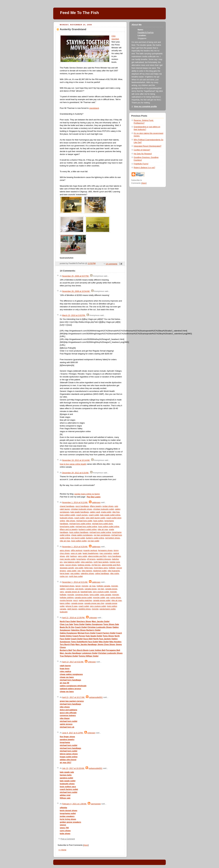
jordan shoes (108, 506)
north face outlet (76, 576)
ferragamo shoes (105, 550)
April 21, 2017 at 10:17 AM (73, 697)
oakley (63, 589)
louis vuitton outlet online (109, 527)
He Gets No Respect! (143, 154)
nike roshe (115, 573)
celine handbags (102, 573)
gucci (75, 600)
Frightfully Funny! (141, 164)
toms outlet (94, 595)
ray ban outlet (93, 541)
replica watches (85, 600)
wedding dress (84, 609)
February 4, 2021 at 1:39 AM (74, 804)
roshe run (64, 576)
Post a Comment (68, 839)
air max (92, 586)
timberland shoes (67, 586)
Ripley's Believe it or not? (144, 168)
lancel (78, 586)
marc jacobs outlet (68, 559)
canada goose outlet (83, 598)
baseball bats (86, 592)
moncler (85, 586)
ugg (79, 571)
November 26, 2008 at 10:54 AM (76, 291)
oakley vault (95, 512)
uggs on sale (76, 553)
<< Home (62, 850)
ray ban (101, 589)
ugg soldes (75, 573)
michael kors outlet (84, 521)
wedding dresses (104, 559)
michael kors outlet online (80, 524)
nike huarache (114, 571)
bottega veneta (84, 565)
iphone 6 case (72, 606)
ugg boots (79, 589)
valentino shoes (87, 573)
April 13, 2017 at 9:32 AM (73, 662)
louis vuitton (98, 521)
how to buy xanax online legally (73, 464)
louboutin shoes (66, 518)
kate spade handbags (80, 512)
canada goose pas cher (94, 603)
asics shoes (65, 550)
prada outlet (106, 512)
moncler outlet (99, 598)
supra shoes (116, 598)
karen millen (65, 603)
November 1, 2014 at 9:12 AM (75, 502)
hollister (112, 568)
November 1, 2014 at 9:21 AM (75, 582)
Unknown (93, 618)
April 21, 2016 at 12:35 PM (74, 618)
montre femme (66, 600)
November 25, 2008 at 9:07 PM (76, 276)
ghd (68, 556)
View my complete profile (145, 107)
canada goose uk (72, 592)
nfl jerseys (91, 559)
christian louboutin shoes (82, 509)
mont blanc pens (101, 568)
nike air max (103, 529)
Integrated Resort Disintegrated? (148, 146)
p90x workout (77, 550)
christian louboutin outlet (103, 509)
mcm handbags (114, 556)
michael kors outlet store (102, 524)
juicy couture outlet (101, 592)
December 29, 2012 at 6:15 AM (75, 473)
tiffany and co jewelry (69, 529)
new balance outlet (72, 562)
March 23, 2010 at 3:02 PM (74, 315)
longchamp (81, 559)
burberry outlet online (88, 529)
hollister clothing (67, 598)
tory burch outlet (78, 538)
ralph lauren (72, 609)
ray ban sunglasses (102, 535)
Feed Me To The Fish (79, 13)
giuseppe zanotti (67, 568)
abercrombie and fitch (97, 556)
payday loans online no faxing (87, 494)
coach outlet (94, 515)
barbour (74, 556)
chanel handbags (67, 506)
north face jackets (101, 562)
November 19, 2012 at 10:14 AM (76, 460)
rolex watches (86, 562)
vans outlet (83, 556)
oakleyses (96, 502)
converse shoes (82, 595)
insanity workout (90, 550)
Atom (86, 845)
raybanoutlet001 (96, 697)
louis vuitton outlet (67, 515)
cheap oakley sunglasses (82, 535)
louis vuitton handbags (79, 532)
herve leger (64, 573)
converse (70, 589)
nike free (116, 512)
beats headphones (90, 553)
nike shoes (71, 521)
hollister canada (103, 586)
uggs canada (106, 595)
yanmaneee (96, 804)
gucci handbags (82, 506)
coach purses (82, 515)
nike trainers (87, 571)
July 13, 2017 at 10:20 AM (73, 768)
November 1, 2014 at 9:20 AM (75, 547)
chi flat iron (96, 565)
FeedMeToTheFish (146, 33)
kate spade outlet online (110, 515)
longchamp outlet (67, 527)
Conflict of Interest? (142, 150)
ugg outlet (79, 568)
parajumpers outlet (108, 609)
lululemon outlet (100, 571)
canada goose (91, 589)
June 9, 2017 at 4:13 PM (73, 733)
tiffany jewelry (96, 506)
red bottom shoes (112, 538)
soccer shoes (71, 565)
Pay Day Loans (94, 497)
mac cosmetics (106, 553)
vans (62, 592)
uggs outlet (72, 571)
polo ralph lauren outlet (95, 518)
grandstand (94, 108)
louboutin (64, 612)
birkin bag (88, 568)
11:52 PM (92, 263)
